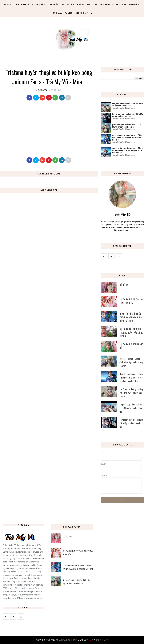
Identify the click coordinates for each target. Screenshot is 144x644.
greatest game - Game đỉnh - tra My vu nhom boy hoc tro (127, 126)
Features (121, 4)
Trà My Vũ (42, 90)
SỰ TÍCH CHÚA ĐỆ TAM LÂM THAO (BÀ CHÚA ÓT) (131, 301)
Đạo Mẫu (134, 4)
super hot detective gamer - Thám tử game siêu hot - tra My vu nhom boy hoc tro (128, 151)
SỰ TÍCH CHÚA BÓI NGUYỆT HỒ (131, 346)
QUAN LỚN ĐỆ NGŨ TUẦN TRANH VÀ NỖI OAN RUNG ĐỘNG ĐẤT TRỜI (131, 317)
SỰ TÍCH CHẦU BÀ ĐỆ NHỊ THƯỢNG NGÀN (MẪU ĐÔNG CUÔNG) (131, 333)
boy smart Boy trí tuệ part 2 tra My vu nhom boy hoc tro (128, 115)
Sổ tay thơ (68, 4)
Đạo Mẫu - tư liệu (63, 13)
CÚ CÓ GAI (124, 285)
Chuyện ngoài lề (103, 4)
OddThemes (102, 640)
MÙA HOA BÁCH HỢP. (67, 640)
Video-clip (82, 13)
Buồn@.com (84, 4)
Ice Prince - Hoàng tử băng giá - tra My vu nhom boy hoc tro (131, 393)
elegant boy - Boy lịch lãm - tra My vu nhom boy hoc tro (128, 105)
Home (8, 4)
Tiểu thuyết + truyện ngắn (30, 4)
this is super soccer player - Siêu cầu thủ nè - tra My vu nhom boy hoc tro (127, 138)
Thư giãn (54, 4)
